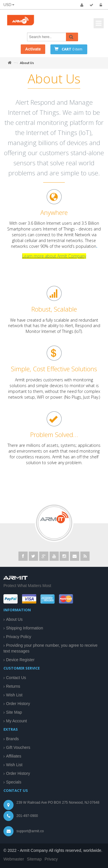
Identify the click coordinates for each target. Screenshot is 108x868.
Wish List (14, 695)
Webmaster (14, 859)
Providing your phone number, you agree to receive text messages (51, 648)
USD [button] (9, 4)
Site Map (14, 712)
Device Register (20, 660)
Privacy (51, 859)
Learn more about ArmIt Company (54, 258)
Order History (18, 704)
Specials (14, 782)
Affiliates (14, 756)
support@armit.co (30, 831)
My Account (16, 721)
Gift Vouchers (18, 747)
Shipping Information (24, 628)
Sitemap (34, 859)
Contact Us (16, 678)
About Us (14, 619)
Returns (13, 686)
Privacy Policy (19, 637)
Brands (12, 739)
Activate (33, 49)
